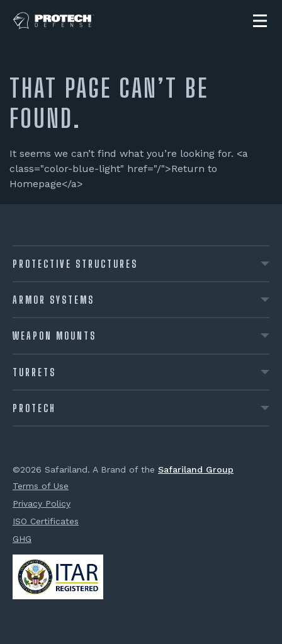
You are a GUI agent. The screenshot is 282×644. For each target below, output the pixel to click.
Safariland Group (196, 469)
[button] (260, 21)
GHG (22, 539)
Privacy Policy (42, 503)
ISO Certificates (46, 521)
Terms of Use (41, 486)
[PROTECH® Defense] (54, 21)
